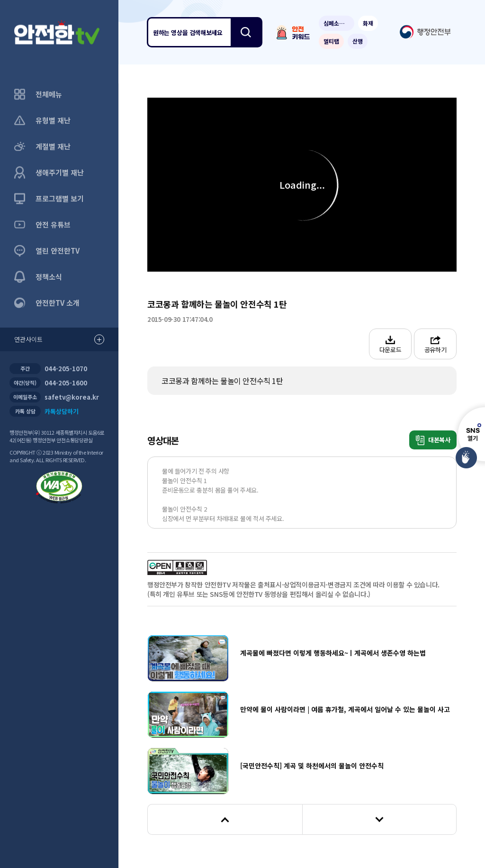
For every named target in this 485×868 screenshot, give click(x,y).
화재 (368, 23)
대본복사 (433, 440)
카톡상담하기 (62, 411)
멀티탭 (331, 41)
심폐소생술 (337, 23)
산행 (358, 41)
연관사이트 (59, 340)
